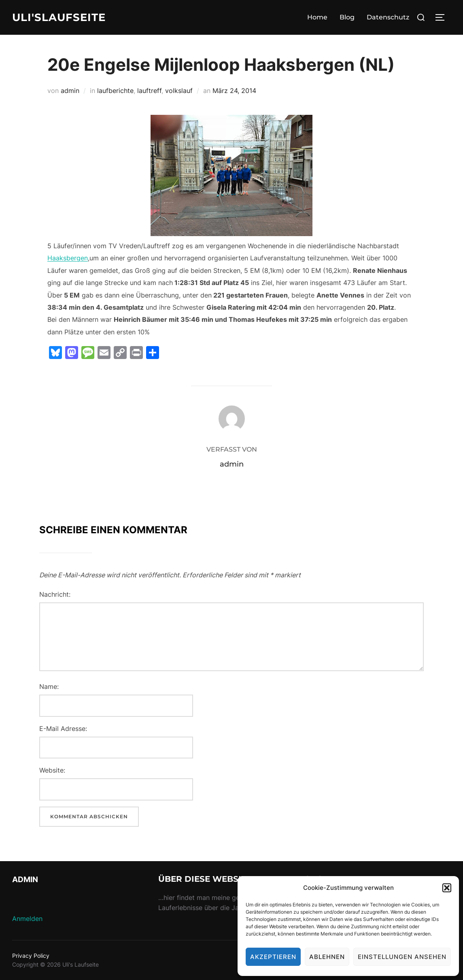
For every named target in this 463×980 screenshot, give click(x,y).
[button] (447, 888)
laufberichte (115, 91)
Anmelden (27, 919)
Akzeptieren (273, 957)
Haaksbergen (68, 258)
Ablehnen (327, 957)
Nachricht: (55, 594)
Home (317, 17)
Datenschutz (388, 17)
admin (70, 91)
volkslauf (179, 91)
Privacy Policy (31, 956)
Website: (52, 770)
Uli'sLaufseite (59, 17)
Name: (49, 686)
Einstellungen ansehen (402, 957)
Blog (347, 17)
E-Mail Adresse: (63, 729)
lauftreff (149, 91)
